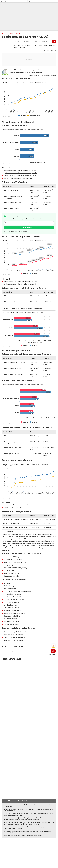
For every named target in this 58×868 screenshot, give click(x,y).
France (13, 33)
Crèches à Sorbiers (10, 605)
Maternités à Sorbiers (11, 608)
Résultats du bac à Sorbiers (13, 635)
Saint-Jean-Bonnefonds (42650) (15, 568)
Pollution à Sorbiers (10, 619)
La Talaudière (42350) (11, 557)
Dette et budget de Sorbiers (14, 586)
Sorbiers (7, 583)
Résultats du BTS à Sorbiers (13, 640)
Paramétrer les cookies (22, 848)
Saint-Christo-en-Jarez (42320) (15, 562)
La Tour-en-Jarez (37, 45)
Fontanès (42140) (10, 565)
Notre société (28, 847)
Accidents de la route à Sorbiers (15, 597)
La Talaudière (26, 45)
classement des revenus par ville (17, 505)
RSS (46, 848)
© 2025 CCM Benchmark (38, 850)
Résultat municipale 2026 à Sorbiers (16, 632)
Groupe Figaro (27, 850)
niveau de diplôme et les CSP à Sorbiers (19, 178)
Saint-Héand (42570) (11, 573)
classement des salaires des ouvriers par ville (21, 173)
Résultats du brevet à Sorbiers (14, 637)
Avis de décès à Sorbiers (12, 594)
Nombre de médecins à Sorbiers (15, 613)
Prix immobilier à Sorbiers (13, 624)
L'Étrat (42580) (9, 570)
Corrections (51, 848)
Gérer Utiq (32, 848)
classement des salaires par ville (23, 122)
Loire (19, 33)
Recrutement (47, 847)
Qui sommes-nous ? (13, 847)
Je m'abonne (27, 228)
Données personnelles (9, 848)
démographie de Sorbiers (21, 351)
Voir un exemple (52, 654)
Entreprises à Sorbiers (11, 621)
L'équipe (22, 847)
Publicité (35, 847)
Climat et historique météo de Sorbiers (17, 591)
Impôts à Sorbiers (10, 589)
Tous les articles (40, 848)
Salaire (7, 33)
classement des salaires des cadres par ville (21, 170)
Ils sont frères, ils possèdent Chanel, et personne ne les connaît (23, 836)
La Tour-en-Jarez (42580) (13, 560)
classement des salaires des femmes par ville (21, 281)
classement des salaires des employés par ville (22, 176)
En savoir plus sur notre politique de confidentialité (17, 231)
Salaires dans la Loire (11, 576)
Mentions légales (17, 850)
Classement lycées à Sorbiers (14, 600)
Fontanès (22, 47)
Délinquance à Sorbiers (12, 616)
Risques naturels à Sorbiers (13, 610)
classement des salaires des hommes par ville (21, 284)
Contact (40, 847)
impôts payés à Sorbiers (15, 508)
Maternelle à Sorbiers (11, 602)
